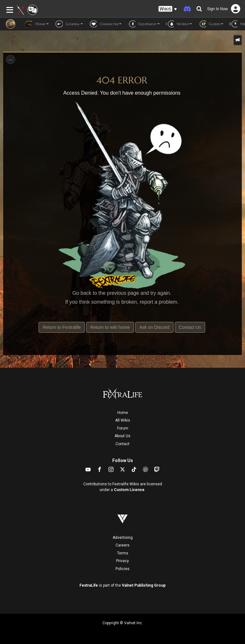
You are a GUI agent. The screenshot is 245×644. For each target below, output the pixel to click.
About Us (122, 436)
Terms (123, 553)
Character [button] (105, 24)
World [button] (179, 24)
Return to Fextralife (62, 327)
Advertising (123, 538)
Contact (122, 444)
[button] (168, 9)
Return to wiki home (110, 327)
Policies (122, 569)
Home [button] (37, 24)
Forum (123, 428)
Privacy (122, 561)
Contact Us (190, 327)
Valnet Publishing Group (144, 585)
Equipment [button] (144, 24)
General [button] (69, 24)
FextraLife (89, 585)
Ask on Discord (154, 327)
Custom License (129, 490)
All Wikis (123, 420)
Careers (122, 545)
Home (123, 413)
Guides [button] (211, 24)
